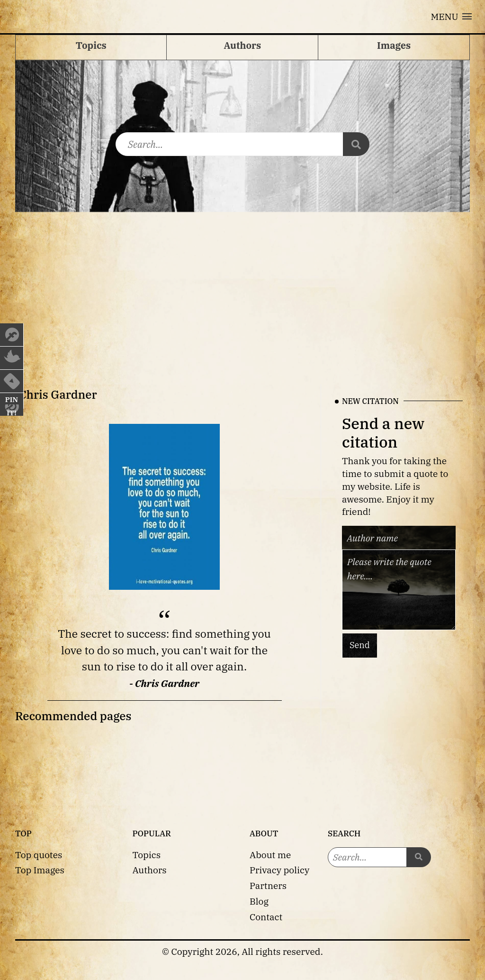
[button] (451, 17)
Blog (259, 901)
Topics (147, 855)
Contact (266, 917)
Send (360, 646)
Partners (268, 885)
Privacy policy (279, 870)
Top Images (40, 870)
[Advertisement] (242, 290)
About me (270, 855)
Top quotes (39, 855)
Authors (150, 870)
